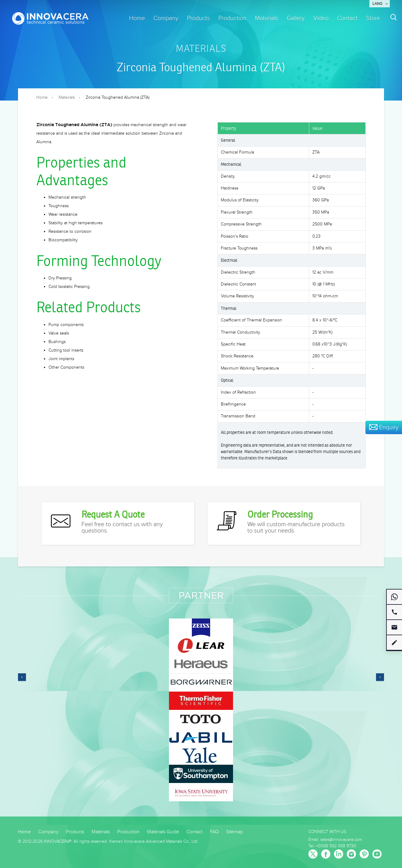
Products (198, 18)
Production (232, 18)
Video (321, 18)
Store (373, 18)
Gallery (296, 18)
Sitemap (234, 832)
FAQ (214, 832)
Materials (267, 18)
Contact (347, 18)
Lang (377, 4)
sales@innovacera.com (341, 840)
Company (166, 18)
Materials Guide (163, 832)
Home (137, 18)
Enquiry (384, 427)
